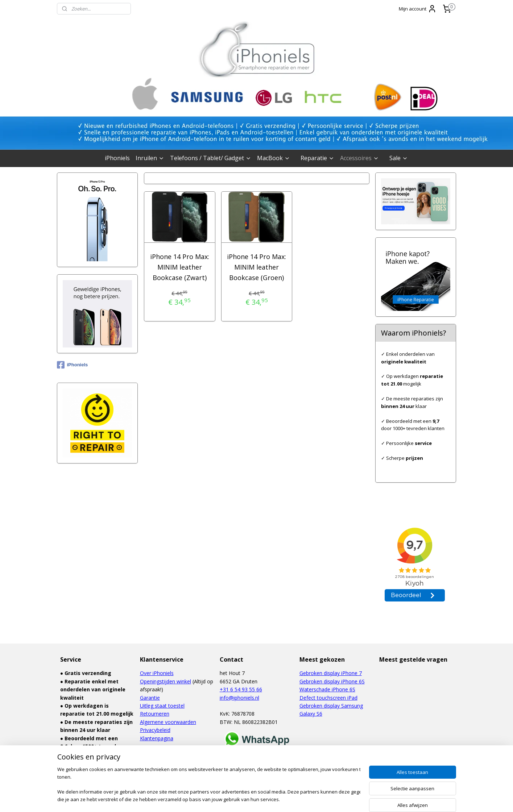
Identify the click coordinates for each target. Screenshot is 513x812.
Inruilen (150, 158)
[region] (209, 785)
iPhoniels (117, 158)
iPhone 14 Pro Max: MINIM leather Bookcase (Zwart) (179, 267)
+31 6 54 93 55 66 (241, 689)
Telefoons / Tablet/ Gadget (211, 158)
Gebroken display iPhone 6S (332, 681)
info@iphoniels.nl (239, 698)
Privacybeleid (155, 730)
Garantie (150, 698)
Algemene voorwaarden (168, 722)
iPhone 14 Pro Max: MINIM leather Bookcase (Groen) (256, 267)
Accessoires (359, 158)
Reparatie (317, 158)
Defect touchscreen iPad (328, 698)
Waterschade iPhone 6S (327, 689)
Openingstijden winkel (166, 681)
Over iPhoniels (157, 673)
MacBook (274, 158)
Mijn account (418, 9)
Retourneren (155, 714)
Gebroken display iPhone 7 (331, 673)
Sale (399, 158)
